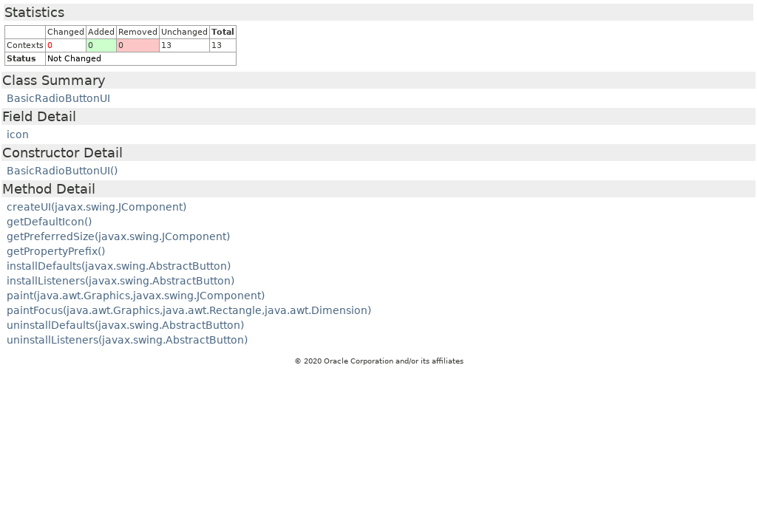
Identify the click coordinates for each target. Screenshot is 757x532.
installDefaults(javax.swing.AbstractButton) (119, 266)
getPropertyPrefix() (56, 251)
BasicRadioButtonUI (58, 98)
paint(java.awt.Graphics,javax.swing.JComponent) (136, 296)
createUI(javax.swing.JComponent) (96, 207)
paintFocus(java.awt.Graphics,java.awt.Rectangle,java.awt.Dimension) (189, 310)
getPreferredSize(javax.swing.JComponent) (118, 236)
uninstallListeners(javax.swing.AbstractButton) (127, 340)
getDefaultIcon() (49, 222)
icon (18, 134)
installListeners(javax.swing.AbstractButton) (120, 281)
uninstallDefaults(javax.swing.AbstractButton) (125, 325)
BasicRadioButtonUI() (62, 171)
